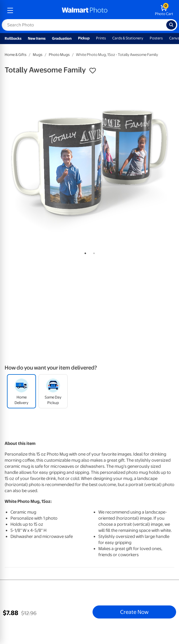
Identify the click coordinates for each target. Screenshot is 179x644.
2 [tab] (93, 252)
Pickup (84, 38)
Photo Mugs (59, 55)
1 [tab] (84, 252)
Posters (156, 38)
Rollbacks (13, 38)
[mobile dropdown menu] (10, 10)
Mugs (38, 55)
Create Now (134, 612)
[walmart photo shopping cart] (164, 10)
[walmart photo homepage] (85, 10)
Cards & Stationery (128, 38)
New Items (37, 38)
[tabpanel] (89, 163)
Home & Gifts (16, 55)
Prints (101, 38)
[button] (93, 71)
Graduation (62, 38)
